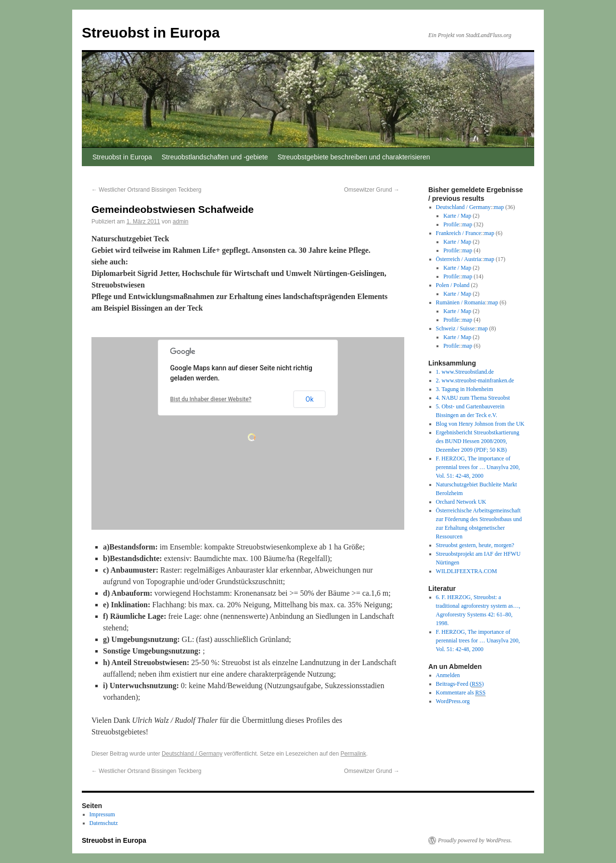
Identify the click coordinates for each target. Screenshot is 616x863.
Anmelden (448, 675)
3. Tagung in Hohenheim (465, 389)
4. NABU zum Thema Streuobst (473, 398)
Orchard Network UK (461, 502)
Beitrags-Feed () (460, 684)
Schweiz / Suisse (456, 328)
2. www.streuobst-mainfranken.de (475, 380)
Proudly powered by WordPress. (475, 840)
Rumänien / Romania (461, 302)
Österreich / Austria (459, 259)
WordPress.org (453, 701)
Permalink (353, 754)
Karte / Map (457, 216)
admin (181, 222)
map (499, 207)
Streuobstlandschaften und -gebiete (215, 157)
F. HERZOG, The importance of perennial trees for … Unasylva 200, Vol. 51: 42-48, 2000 (478, 467)
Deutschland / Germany (192, 754)
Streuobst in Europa (151, 33)
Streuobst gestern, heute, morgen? (475, 545)
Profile (451, 224)
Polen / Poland (453, 285)
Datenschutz (104, 823)
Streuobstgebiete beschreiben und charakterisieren (354, 157)
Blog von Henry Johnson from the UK (480, 424)
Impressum (102, 814)
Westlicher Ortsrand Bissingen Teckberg (146, 190)
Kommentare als (461, 693)
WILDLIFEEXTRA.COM (467, 571)
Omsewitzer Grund (372, 190)
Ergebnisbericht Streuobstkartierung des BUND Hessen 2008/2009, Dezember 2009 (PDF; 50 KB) (478, 441)
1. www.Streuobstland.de (465, 372)
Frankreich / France (459, 233)
